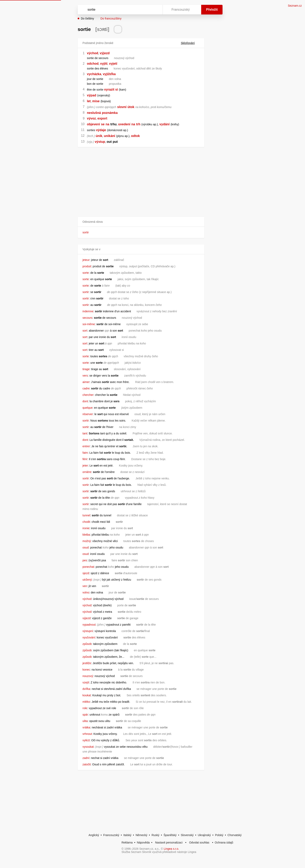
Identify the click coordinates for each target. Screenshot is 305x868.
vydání (164, 124)
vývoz (91, 118)
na (108, 124)
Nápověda (143, 842)
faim (85, 453)
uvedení (124, 124)
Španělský (170, 835)
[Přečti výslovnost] (118, 29)
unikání (109, 136)
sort (85, 331)
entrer (86, 446)
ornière (87, 472)
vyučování (89, 637)
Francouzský (111, 835)
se (103, 124)
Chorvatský (235, 835)
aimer (86, 382)
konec (86, 670)
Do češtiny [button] (87, 18)
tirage (86, 369)
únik (99, 136)
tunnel (86, 515)
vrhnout (87, 734)
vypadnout (89, 625)
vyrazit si (111, 89)
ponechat (88, 567)
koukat (87, 695)
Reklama (127, 842)
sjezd (86, 573)
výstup (100, 142)
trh (138, 124)
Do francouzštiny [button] (111, 18)
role (85, 708)
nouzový (88, 676)
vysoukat (88, 747)
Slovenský (187, 835)
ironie (86, 528)
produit (87, 266)
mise (96, 101)
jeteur (86, 260)
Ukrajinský (204, 835)
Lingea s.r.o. (171, 849)
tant (85, 433)
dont (85, 401)
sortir (86, 232)
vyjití (104, 64)
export (102, 118)
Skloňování (190, 43)
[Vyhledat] (119, 10)
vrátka (86, 727)
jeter (85, 466)
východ (93, 53)
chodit (86, 522)
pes (85, 560)
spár (85, 715)
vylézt (86, 740)
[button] (141, 222)
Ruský (155, 835)
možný (87, 541)
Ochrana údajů (224, 842)
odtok (135, 136)
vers (85, 376)
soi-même (89, 324)
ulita (85, 721)
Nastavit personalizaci (169, 842)
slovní (122, 107)
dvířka (86, 689)
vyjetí (113, 64)
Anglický (94, 835)
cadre (86, 388)
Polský (219, 835)
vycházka (94, 74)
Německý (141, 835)
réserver (88, 414)
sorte (86, 273)
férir (85, 459)
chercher (88, 395)
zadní (86, 758)
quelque (88, 408)
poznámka (110, 113)
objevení (93, 124)
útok (131, 107)
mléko (86, 702)
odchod (93, 64)
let (89, 101)
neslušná (94, 113)
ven (85, 586)
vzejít (86, 682)
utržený (87, 580)
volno (86, 592)
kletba (86, 535)
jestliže (87, 663)
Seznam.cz (295, 6)
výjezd (105, 53)
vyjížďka (109, 74)
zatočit (87, 764)
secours (87, 318)
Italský (127, 835)
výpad (92, 95)
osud (86, 547)
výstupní (88, 631)
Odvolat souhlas (199, 842)
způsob (87, 644)
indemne (88, 311)
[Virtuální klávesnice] (156, 10)
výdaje (101, 130)
